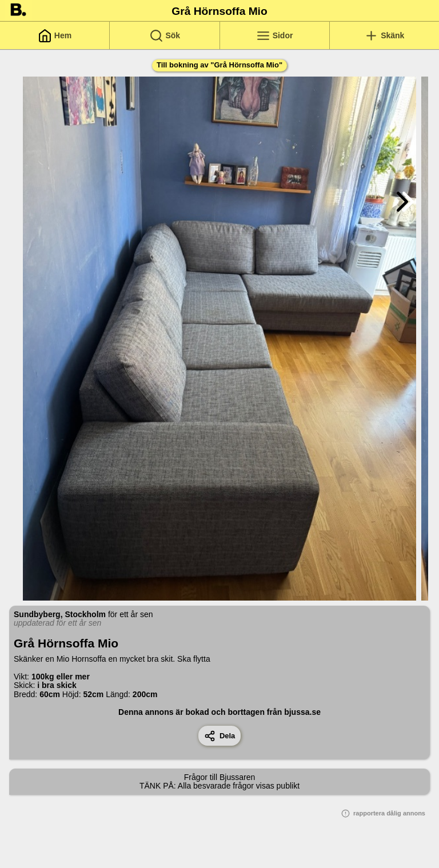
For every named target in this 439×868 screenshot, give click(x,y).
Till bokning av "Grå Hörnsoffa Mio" (219, 65)
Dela (220, 736)
